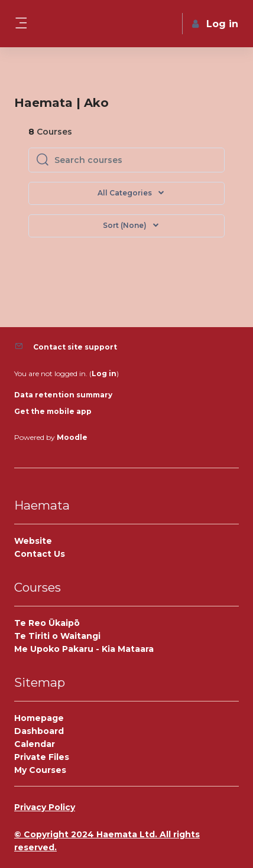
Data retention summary (63, 395)
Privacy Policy (45, 807)
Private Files (42, 757)
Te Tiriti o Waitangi (57, 636)
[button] (126, 226)
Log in (104, 373)
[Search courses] (136, 160)
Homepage (39, 718)
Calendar (35, 744)
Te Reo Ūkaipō (47, 623)
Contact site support (75, 347)
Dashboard (39, 731)
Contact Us (40, 554)
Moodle (72, 437)
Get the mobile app (53, 411)
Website (33, 541)
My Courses (40, 770)
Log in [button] (215, 24)
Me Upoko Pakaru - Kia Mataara (84, 649)
